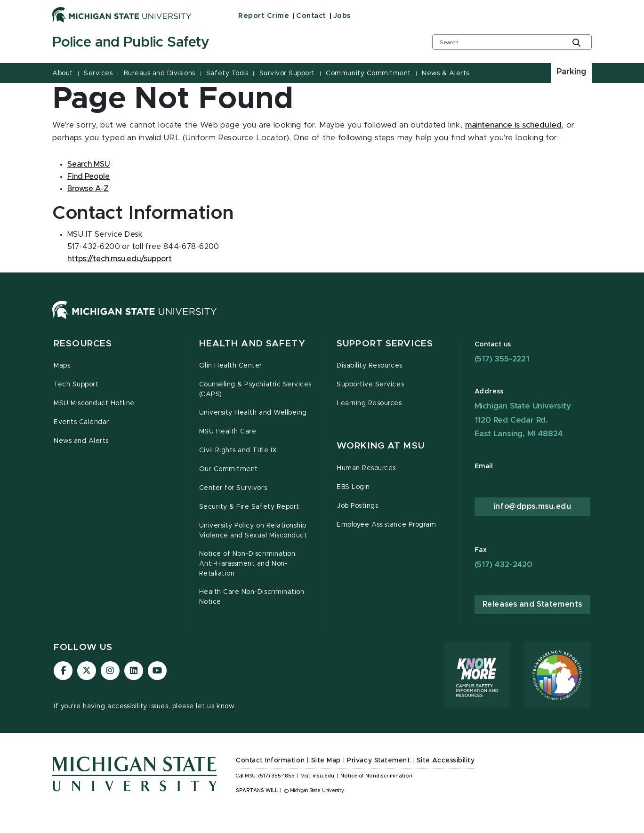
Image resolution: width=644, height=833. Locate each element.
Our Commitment (229, 469)
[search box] (512, 42)
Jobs (342, 16)
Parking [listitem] (571, 72)
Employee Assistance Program (386, 525)
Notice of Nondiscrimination (376, 776)
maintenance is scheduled (513, 125)
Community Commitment (368, 73)
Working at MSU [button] (381, 446)
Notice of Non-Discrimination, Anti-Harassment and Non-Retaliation (248, 564)
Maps (62, 366)
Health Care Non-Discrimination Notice (252, 597)
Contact (311, 16)
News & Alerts (446, 73)
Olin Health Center (231, 366)
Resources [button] (83, 344)
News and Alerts (81, 441)
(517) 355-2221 (502, 359)
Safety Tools (227, 73)
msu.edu (323, 776)
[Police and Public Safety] (230, 43)
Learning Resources (369, 403)
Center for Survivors (233, 488)
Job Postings (357, 506)
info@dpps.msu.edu (532, 506)
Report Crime (264, 16)
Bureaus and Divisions (160, 73)
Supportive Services (370, 384)
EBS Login (353, 487)
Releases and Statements (532, 604)
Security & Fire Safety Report (249, 507)
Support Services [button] (385, 344)
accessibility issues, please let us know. (172, 706)
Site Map (326, 761)
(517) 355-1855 (277, 776)
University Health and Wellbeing (253, 413)
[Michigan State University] (122, 15)
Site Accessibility (446, 761)
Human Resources (366, 468)
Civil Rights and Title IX (238, 450)
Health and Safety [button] (252, 344)
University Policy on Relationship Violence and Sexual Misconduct (253, 531)
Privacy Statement (378, 761)
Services (98, 73)
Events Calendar (81, 422)
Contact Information (270, 761)
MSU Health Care (228, 432)
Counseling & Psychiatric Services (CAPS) (255, 389)
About (63, 73)
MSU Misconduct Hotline (94, 403)
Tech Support (76, 384)
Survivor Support (287, 73)
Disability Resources (370, 366)
